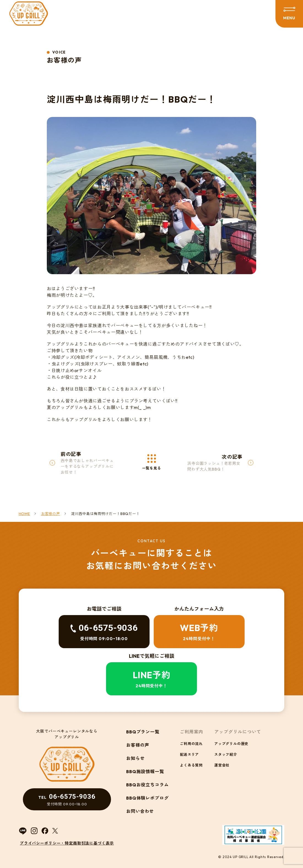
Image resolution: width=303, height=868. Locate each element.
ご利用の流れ (191, 744)
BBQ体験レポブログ (148, 798)
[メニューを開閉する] (289, 14)
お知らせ (136, 758)
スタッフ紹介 (226, 754)
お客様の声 (138, 745)
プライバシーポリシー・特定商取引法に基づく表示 (67, 843)
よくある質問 (191, 765)
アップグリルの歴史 (231, 744)
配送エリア (189, 754)
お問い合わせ (140, 811)
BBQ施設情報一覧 (145, 771)
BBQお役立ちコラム (148, 785)
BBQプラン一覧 (143, 732)
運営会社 (222, 765)
